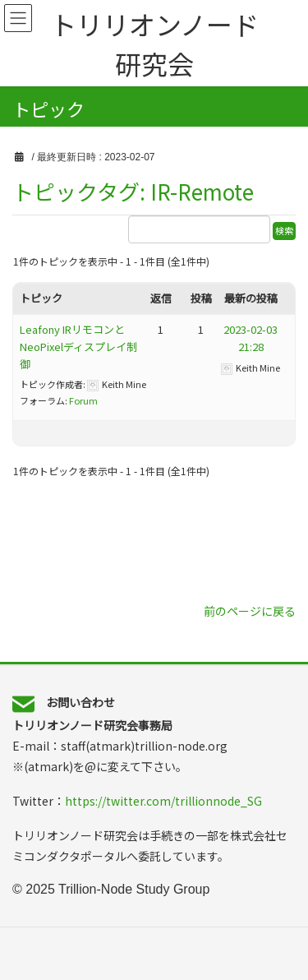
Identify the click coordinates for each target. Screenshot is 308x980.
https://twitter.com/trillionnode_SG (163, 801)
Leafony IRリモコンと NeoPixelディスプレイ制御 (78, 347)
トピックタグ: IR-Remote (133, 191)
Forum (83, 400)
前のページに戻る (250, 611)
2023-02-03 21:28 (256, 338)
